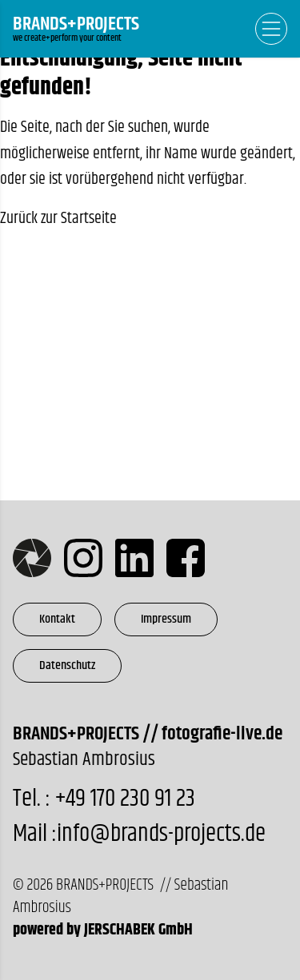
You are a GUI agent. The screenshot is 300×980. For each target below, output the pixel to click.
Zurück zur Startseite (58, 219)
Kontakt (57, 619)
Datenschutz (67, 665)
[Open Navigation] (271, 29)
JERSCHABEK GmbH (138, 930)
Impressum (166, 619)
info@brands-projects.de (161, 834)
